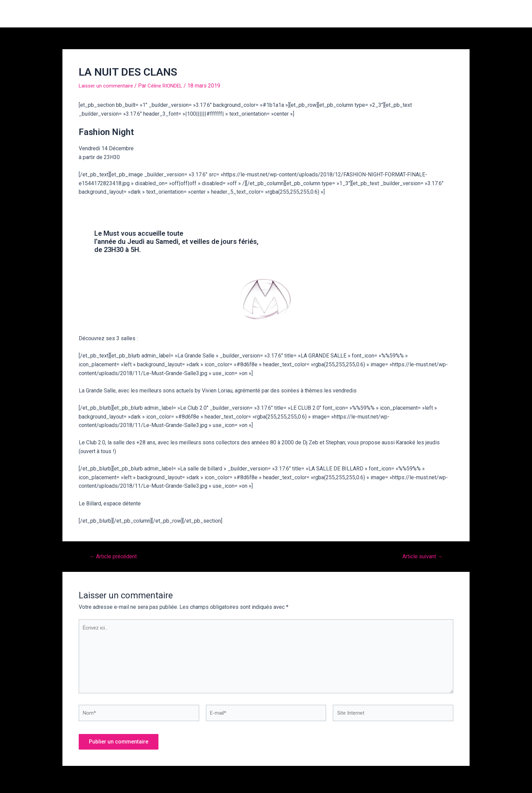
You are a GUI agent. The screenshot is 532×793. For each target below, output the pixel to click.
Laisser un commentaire (107, 86)
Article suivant (420, 556)
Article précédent (115, 556)
